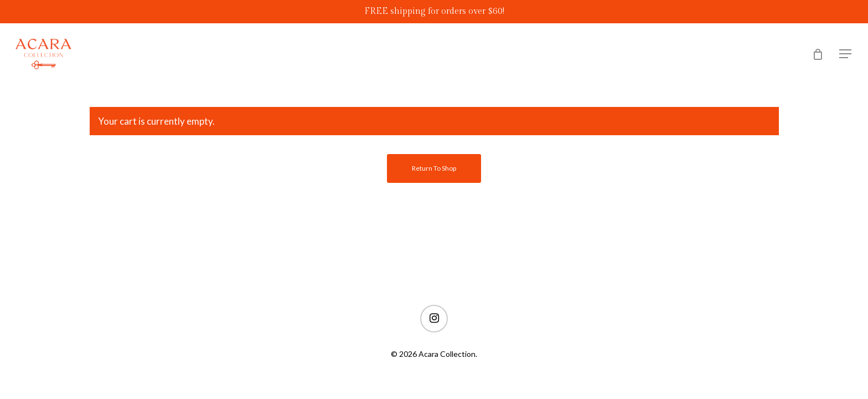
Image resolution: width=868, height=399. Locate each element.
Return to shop (434, 168)
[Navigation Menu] (846, 54)
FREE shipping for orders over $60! (434, 11)
